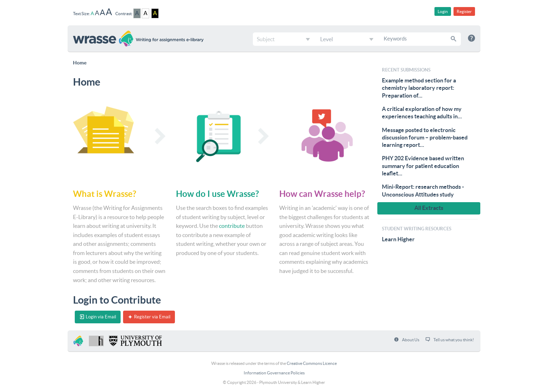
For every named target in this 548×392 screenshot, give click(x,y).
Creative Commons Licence (312, 363)
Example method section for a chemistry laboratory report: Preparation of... (419, 88)
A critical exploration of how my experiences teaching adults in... (422, 113)
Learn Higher (398, 239)
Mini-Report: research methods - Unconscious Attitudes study (423, 190)
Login (443, 11)
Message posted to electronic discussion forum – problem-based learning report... (425, 138)
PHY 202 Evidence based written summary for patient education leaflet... (423, 166)
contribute (232, 226)
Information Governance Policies (274, 373)
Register (464, 11)
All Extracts (429, 208)
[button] (454, 39)
